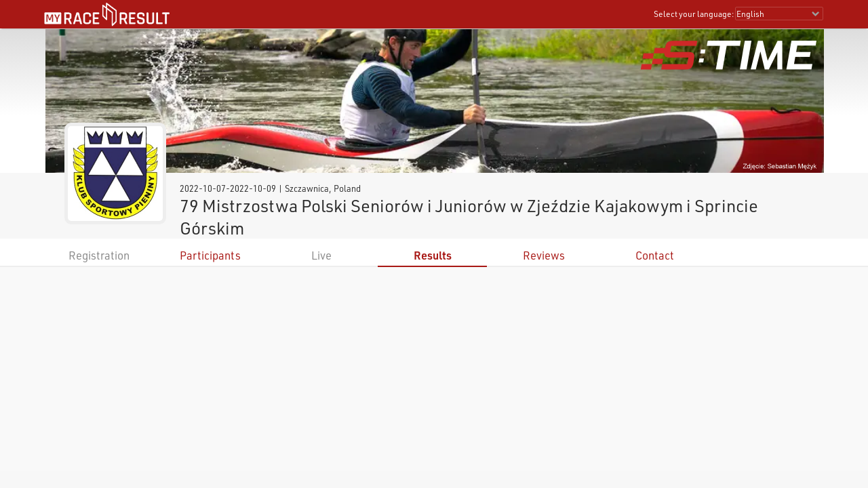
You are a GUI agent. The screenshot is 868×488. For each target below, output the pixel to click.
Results (433, 255)
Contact (655, 255)
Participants (210, 255)
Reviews (544, 255)
